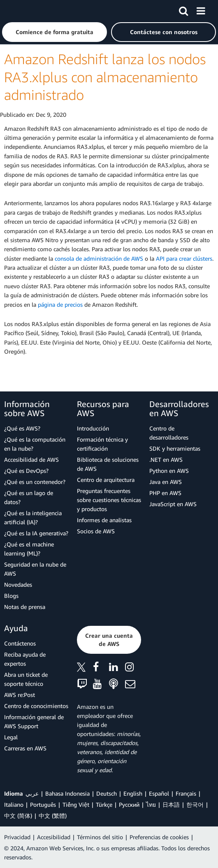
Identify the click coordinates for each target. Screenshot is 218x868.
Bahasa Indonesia (67, 793)
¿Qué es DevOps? (26, 471)
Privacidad (17, 837)
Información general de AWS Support (34, 721)
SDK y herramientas (175, 448)
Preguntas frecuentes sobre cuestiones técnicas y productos (109, 500)
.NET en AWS (166, 459)
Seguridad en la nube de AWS (35, 569)
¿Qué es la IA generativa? (36, 533)
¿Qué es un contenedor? (35, 482)
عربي (32, 793)
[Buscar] (183, 9)
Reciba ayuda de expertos (25, 659)
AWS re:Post (20, 695)
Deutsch (107, 793)
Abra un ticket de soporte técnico (26, 679)
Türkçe (104, 804)
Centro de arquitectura (106, 480)
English (133, 793)
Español (159, 793)
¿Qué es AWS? (22, 428)
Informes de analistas (104, 520)
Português (43, 804)
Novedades (18, 584)
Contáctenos (20, 643)
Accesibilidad (54, 837)
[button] (54, 32)
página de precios (60, 304)
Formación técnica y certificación (102, 444)
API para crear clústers (184, 258)
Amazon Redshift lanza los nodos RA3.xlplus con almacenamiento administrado (105, 77)
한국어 (195, 804)
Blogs (11, 596)
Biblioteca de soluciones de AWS (108, 464)
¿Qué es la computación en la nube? (35, 444)
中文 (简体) (18, 816)
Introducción (93, 428)
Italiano (14, 804)
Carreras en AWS (25, 748)
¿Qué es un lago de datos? (29, 497)
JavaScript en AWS (173, 504)
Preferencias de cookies (159, 837)
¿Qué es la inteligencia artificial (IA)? (33, 517)
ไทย (151, 804)
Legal (11, 737)
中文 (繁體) (53, 816)
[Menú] (201, 9)
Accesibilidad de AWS (31, 459)
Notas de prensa (25, 607)
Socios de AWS (96, 531)
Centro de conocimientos (36, 706)
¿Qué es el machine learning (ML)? (29, 549)
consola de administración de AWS (99, 258)
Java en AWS (166, 482)
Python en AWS (169, 471)
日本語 (171, 804)
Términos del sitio (100, 837)
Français (186, 793)
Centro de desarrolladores (169, 433)
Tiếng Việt (76, 804)
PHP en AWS (165, 493)
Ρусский (129, 804)
